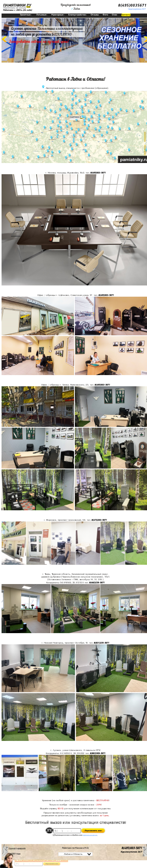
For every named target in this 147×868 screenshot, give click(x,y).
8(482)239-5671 (97, 583)
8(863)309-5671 (98, 753)
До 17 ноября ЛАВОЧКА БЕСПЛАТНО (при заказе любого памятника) (41, 860)
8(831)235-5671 (101, 643)
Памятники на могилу (15, 8)
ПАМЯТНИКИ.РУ (17, 5)
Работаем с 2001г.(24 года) (18, 10)
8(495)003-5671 (98, 173)
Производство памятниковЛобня (76, 7)
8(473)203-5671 (99, 520)
